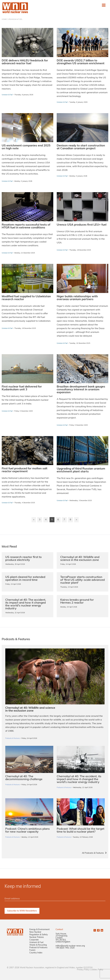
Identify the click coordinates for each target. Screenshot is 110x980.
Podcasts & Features (13, 785)
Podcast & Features (38, 948)
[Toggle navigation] (104, 5)
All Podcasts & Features (93, 853)
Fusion (32, 950)
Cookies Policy (97, 970)
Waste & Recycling (38, 945)
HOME (4, 19)
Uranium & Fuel (36, 943)
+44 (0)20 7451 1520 (65, 948)
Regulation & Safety (39, 935)
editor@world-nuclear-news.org (70, 946)
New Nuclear (35, 932)
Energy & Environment (39, 930)
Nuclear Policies (37, 937)
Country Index (36, 953)
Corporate (34, 940)
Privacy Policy (83, 970)
